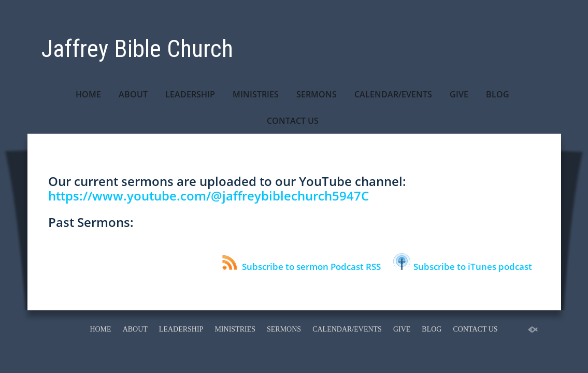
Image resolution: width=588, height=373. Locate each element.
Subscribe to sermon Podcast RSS (302, 267)
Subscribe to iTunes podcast (463, 267)
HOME (88, 94)
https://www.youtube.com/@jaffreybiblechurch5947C (209, 196)
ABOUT (133, 94)
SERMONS (317, 94)
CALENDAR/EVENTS (393, 94)
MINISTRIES (256, 94)
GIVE (459, 94)
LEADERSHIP (190, 94)
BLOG (498, 94)
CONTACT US (293, 121)
